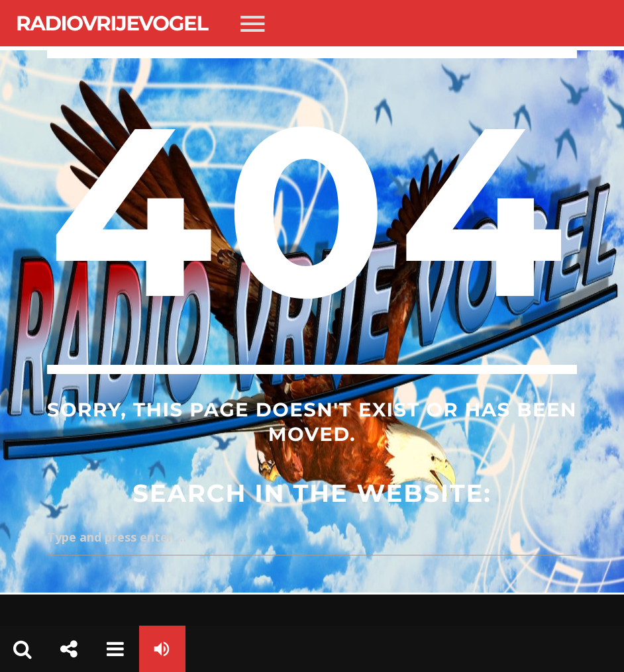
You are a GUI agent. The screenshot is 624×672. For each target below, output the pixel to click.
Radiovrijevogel (112, 23)
